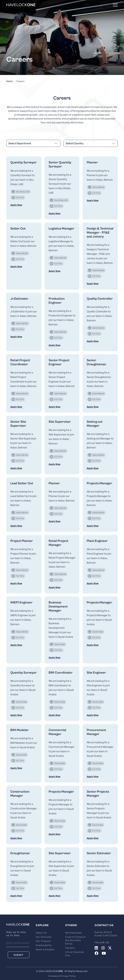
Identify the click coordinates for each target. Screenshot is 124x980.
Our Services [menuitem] (44, 937)
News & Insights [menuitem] (45, 949)
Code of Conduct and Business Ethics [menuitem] (75, 940)
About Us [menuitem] (41, 933)
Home (9, 81)
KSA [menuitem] (108, 932)
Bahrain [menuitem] (99, 932)
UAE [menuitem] (107, 935)
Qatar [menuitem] (114, 935)
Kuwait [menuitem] (98, 935)
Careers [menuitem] (70, 948)
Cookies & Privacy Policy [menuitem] (62, 976)
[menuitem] (24, 188)
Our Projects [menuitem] (43, 941)
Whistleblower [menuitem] (74, 933)
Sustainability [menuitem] (44, 945)
